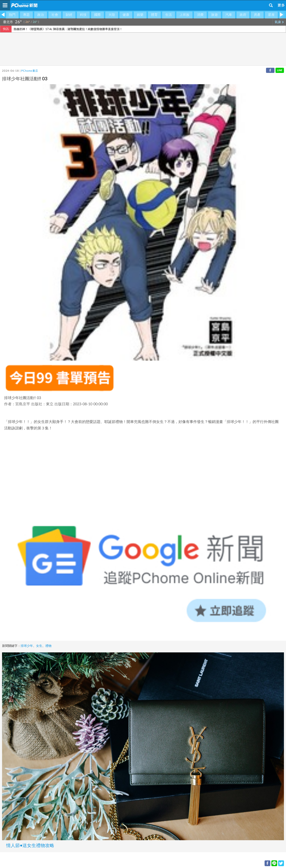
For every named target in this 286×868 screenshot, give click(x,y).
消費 (200, 15)
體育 (154, 15)
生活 (169, 15)
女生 (39, 646)
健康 (126, 15)
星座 (271, 15)
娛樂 (140, 15)
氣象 (279, 22)
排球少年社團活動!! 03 (23, 398)
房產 (257, 15)
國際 (97, 15)
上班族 (184, 15)
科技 (83, 15)
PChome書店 (30, 71)
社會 (55, 15)
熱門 (12, 15)
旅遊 (214, 15)
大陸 (112, 15)
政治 (41, 15)
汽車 (229, 15)
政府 (243, 15)
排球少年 (27, 646)
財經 (69, 15)
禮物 (48, 646)
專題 (26, 15)
